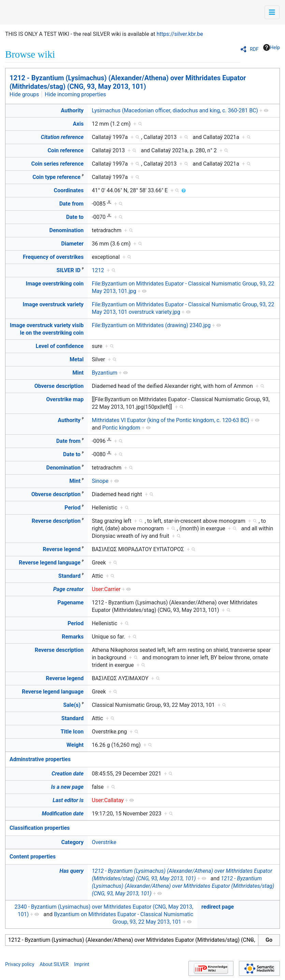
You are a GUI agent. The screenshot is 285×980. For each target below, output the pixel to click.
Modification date (62, 814)
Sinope (100, 481)
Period (73, 508)
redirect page (218, 907)
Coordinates (69, 190)
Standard (69, 576)
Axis (78, 124)
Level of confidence (59, 346)
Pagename (70, 603)
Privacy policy (20, 964)
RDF (254, 49)
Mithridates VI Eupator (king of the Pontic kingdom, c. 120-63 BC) (170, 420)
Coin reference (66, 150)
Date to (75, 217)
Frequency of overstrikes (53, 257)
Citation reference (62, 137)
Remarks (73, 637)
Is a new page (67, 787)
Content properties (33, 857)
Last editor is (68, 800)
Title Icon (72, 732)
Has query (72, 871)
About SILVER (54, 964)
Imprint (82, 964)
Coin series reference (58, 164)
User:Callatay (108, 800)
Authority (72, 110)
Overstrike (104, 842)
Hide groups (24, 94)
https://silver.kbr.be (180, 34)
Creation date (68, 774)
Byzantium (105, 373)
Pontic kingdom (121, 428)
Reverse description (56, 521)
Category (73, 842)
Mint (78, 373)
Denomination (67, 230)
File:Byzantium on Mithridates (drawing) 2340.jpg (151, 325)
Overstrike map (65, 399)
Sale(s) (72, 705)
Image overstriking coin (54, 284)
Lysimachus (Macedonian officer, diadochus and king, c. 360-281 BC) (175, 110)
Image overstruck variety (53, 304)
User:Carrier (106, 589)
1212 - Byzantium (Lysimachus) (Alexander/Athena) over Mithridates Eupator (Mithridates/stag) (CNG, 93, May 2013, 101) (128, 82)
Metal (77, 359)
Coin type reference (56, 177)
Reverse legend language (50, 563)
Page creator (68, 589)
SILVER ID (68, 270)
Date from (72, 204)
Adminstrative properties (40, 759)
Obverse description (59, 386)
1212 (98, 270)
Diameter (72, 244)
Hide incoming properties (75, 94)
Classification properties (40, 828)
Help (272, 47)
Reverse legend (62, 549)
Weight (75, 745)
